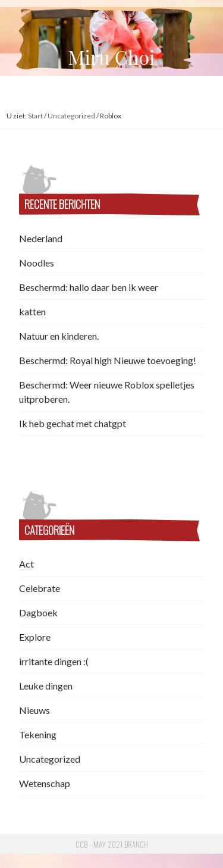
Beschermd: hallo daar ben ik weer (89, 287)
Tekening (38, 734)
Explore (35, 637)
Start (35, 116)
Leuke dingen (46, 686)
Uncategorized (71, 116)
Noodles (37, 263)
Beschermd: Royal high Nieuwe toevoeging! (108, 360)
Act (26, 564)
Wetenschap (45, 783)
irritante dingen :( (54, 661)
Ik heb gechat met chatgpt (73, 423)
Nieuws (34, 710)
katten (32, 311)
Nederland (41, 238)
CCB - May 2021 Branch (112, 844)
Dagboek (38, 612)
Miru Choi (112, 57)
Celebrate (40, 588)
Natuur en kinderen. (59, 336)
